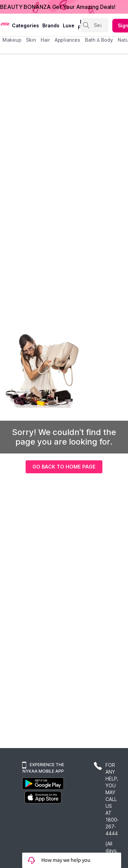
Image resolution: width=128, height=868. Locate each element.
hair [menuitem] (45, 40)
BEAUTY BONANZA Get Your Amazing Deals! (58, 7)
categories (25, 25)
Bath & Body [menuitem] (99, 40)
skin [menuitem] (31, 40)
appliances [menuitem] (67, 40)
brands (51, 25)
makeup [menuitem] (12, 40)
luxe (69, 25)
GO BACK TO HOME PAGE (64, 467)
